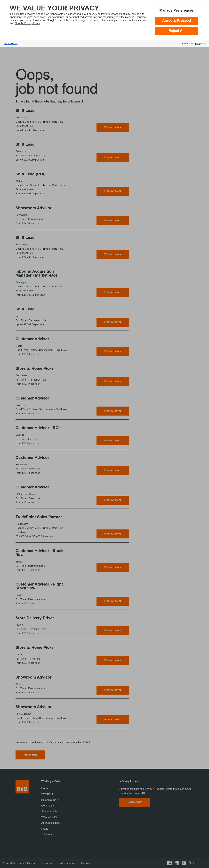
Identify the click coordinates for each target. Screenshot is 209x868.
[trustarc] (199, 44)
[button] (204, 6)
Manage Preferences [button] (177, 11)
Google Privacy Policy (28, 23)
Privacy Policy (141, 20)
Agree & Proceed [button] (177, 21)
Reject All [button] (177, 31)
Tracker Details (11, 44)
